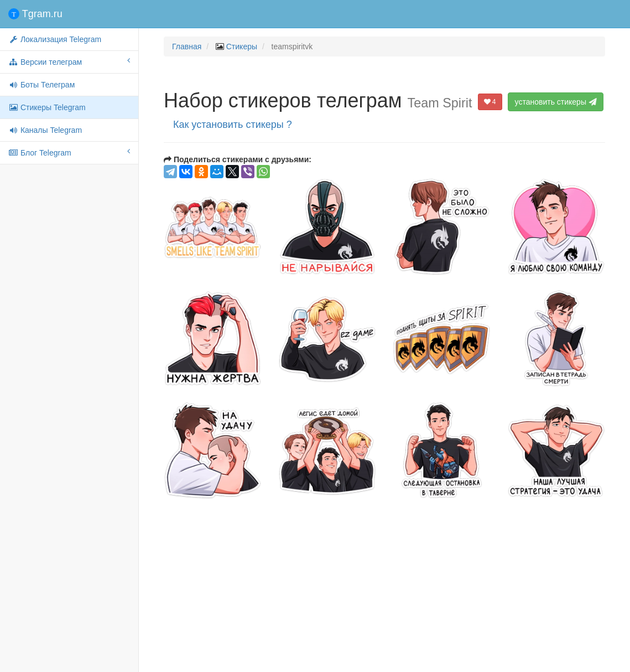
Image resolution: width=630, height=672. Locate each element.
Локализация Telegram (55, 39)
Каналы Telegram (45, 130)
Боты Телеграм (41, 85)
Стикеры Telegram (47, 107)
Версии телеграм (69, 61)
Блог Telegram (69, 152)
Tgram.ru (35, 14)
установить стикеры (556, 102)
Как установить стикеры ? (233, 125)
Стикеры (242, 46)
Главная (187, 46)
